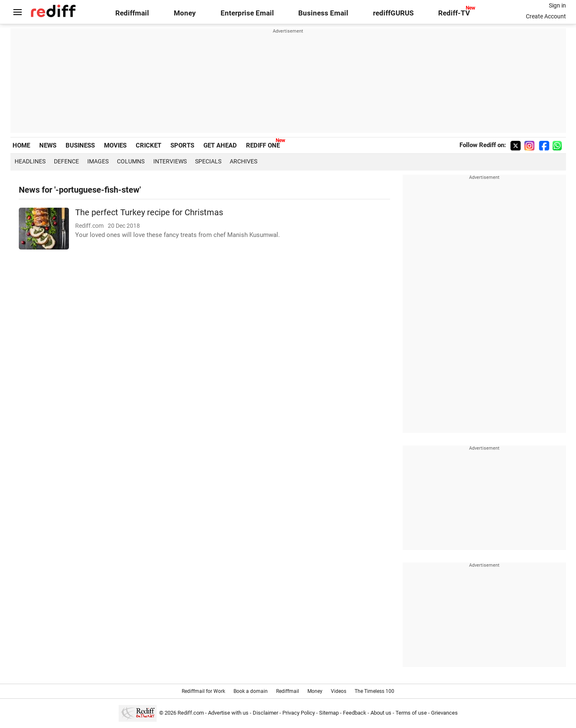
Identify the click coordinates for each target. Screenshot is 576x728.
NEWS (48, 145)
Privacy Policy (299, 713)
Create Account (546, 16)
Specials (208, 161)
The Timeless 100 (374, 691)
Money (185, 13)
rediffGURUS (393, 13)
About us (381, 713)
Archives (244, 161)
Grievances (444, 713)
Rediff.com (191, 713)
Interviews (170, 161)
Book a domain (251, 691)
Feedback (355, 713)
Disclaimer (265, 713)
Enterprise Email (247, 13)
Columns (131, 161)
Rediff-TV (454, 13)
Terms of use (411, 713)
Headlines (30, 161)
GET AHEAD (220, 145)
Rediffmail (132, 13)
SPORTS (182, 145)
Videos (339, 691)
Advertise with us (228, 713)
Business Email (323, 13)
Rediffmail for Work (203, 691)
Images (98, 161)
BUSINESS (80, 145)
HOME (21, 145)
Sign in (557, 5)
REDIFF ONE (263, 145)
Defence (66, 161)
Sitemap (329, 713)
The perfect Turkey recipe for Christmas (149, 213)
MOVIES (115, 145)
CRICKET (148, 145)
